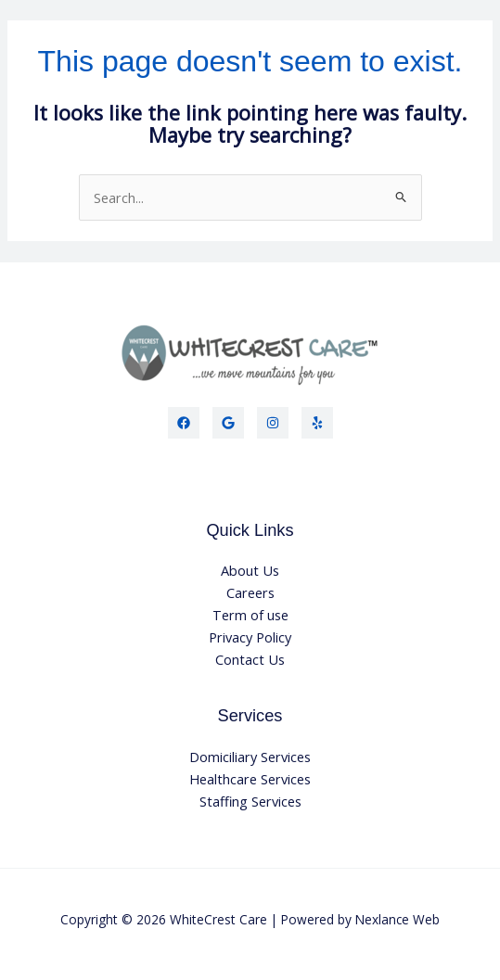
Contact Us (250, 659)
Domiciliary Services (250, 757)
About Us (250, 570)
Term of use (250, 615)
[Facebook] (184, 423)
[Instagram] (273, 423)
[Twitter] (228, 423)
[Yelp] (317, 423)
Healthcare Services (250, 779)
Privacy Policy (250, 637)
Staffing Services (250, 801)
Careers (250, 592)
